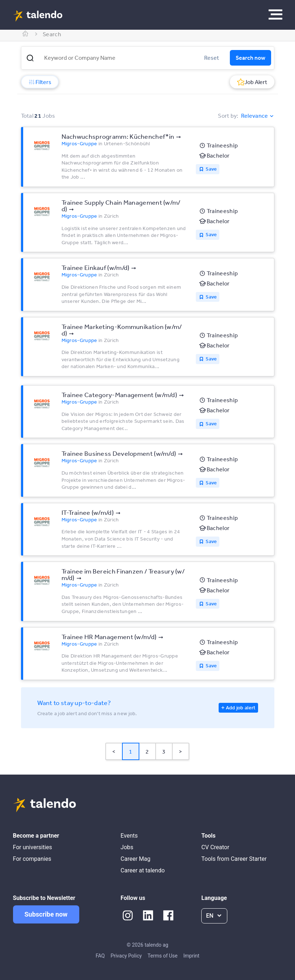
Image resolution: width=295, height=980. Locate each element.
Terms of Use (163, 956)
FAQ (100, 956)
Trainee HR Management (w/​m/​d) (109, 637)
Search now (250, 58)
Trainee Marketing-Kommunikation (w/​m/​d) (122, 330)
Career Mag (135, 859)
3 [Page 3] (164, 751)
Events (129, 836)
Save (211, 169)
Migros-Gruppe (79, 143)
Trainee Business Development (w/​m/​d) (119, 453)
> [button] (180, 751)
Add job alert (241, 708)
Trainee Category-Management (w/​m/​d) (119, 395)
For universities (33, 847)
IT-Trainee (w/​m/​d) (88, 512)
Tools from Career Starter (234, 859)
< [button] (114, 751)
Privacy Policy (126, 956)
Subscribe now (46, 914)
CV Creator (215, 847)
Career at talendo (143, 870)
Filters (40, 82)
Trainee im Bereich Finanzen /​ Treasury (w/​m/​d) (123, 574)
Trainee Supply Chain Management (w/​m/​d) (121, 205)
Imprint (191, 956)
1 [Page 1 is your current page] (130, 751)
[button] (30, 58)
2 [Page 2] (147, 751)
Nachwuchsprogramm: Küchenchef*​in (118, 136)
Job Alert (252, 82)
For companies (32, 859)
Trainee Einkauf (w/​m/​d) (96, 267)
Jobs (127, 847)
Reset (212, 58)
